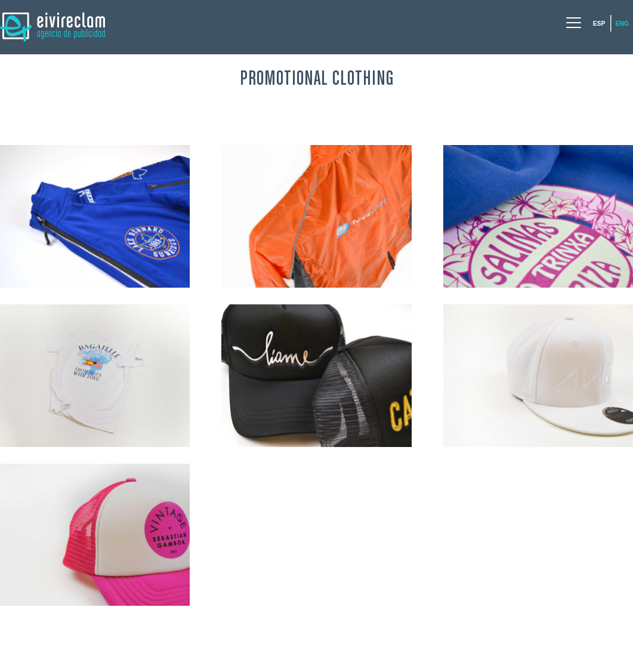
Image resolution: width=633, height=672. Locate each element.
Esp (599, 24)
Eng (622, 24)
